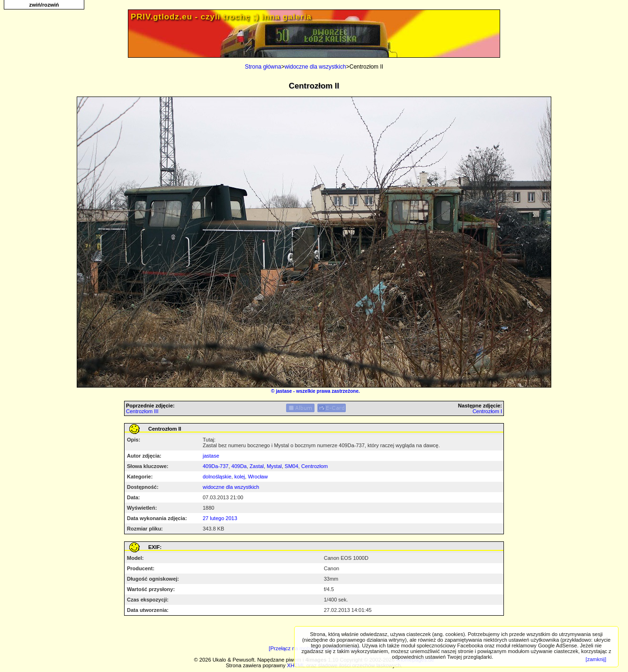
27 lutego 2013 (220, 518)
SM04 (292, 466)
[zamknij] (596, 659)
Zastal (257, 466)
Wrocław (258, 477)
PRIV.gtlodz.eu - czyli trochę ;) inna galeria (221, 17)
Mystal (274, 466)
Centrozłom (314, 466)
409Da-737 (215, 466)
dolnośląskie (217, 477)
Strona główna (263, 67)
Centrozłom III (142, 411)
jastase (284, 391)
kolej (240, 477)
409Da (239, 466)
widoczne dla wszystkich (315, 67)
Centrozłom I (487, 411)
